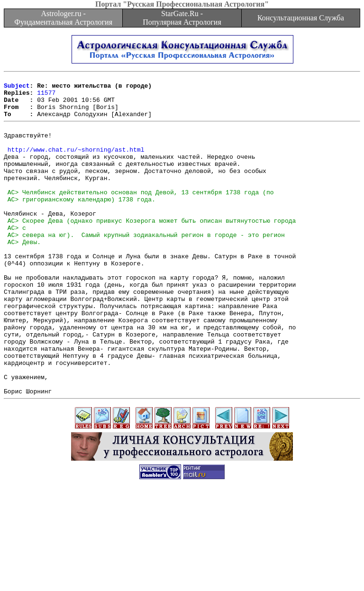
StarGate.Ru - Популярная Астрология (182, 18)
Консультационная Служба (301, 18)
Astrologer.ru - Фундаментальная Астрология (63, 18)
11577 (46, 97)
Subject (17, 88)
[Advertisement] (182, 570)
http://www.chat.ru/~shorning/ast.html (76, 164)
